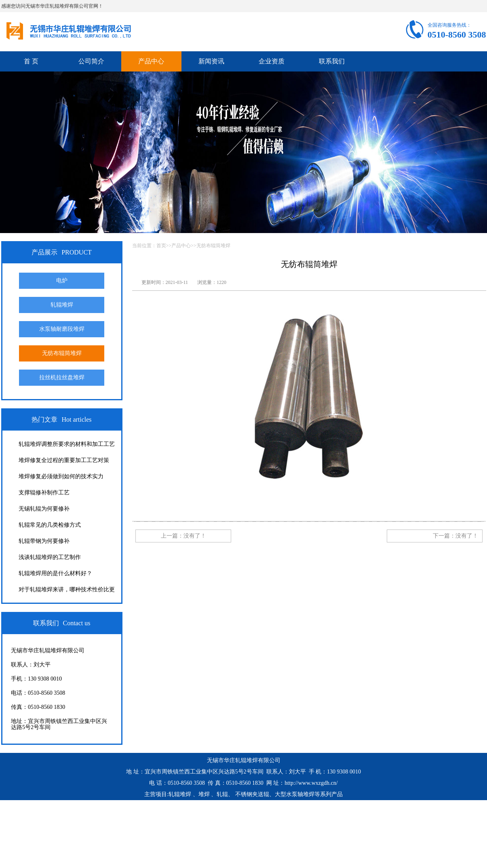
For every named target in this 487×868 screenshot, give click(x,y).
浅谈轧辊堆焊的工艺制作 (50, 557)
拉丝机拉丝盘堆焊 (62, 377)
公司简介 (91, 61)
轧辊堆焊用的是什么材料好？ (55, 573)
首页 (161, 246)
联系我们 (332, 61)
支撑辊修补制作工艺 (44, 493)
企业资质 (272, 61)
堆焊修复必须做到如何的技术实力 (61, 476)
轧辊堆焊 (62, 305)
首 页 (31, 61)
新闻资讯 (211, 61)
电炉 (62, 281)
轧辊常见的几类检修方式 (50, 525)
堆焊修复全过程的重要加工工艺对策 (64, 460)
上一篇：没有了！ (183, 536)
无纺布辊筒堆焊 (62, 353)
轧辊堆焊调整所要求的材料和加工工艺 (67, 444)
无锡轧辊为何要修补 (44, 509)
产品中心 (151, 61)
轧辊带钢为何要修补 (44, 541)
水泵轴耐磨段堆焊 (62, 329)
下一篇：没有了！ (455, 536)
